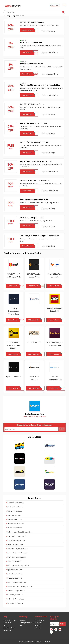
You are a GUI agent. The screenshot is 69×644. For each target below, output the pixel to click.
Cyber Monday (39, 620)
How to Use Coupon (10, 620)
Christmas (38, 625)
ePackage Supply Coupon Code (18, 565)
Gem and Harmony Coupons (17, 553)
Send (62, 429)
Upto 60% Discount (34, 342)
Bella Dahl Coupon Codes (16, 591)
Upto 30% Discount (14, 377)
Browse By (23, 617)
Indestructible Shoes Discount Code (19, 532)
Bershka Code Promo (14, 519)
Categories (23, 620)
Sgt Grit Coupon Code (15, 570)
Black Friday (55, 5)
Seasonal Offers (41, 617)
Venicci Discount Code (15, 544)
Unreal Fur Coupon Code (15, 578)
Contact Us (7, 623)
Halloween (38, 628)
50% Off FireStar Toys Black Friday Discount (14, 345)
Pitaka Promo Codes (14, 511)
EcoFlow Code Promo (14, 507)
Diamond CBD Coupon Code (17, 536)
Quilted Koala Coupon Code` (17, 582)
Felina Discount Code (14, 561)
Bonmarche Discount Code (16, 557)
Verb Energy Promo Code (16, 595)
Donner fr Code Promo (15, 503)
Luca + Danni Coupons (15, 603)
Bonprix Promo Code (14, 515)
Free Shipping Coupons (27, 623)
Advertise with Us (9, 628)
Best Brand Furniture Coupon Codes (20, 586)
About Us (7, 625)
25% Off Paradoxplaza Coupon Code (14, 311)
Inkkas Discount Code (14, 574)
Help (5, 617)
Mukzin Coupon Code (14, 528)
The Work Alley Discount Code (17, 549)
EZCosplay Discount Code (16, 540)
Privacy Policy (8, 630)
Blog (21, 625)
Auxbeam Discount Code (15, 524)
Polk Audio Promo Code (15, 599)
